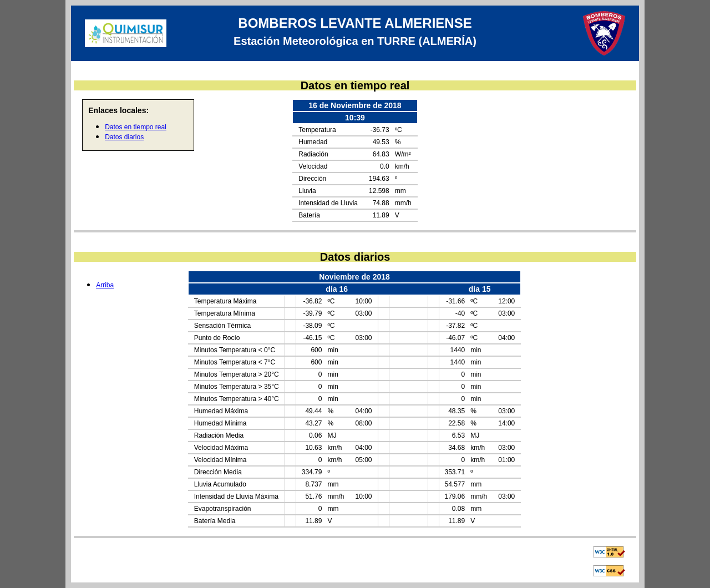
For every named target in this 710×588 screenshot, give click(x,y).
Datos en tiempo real (136, 127)
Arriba (105, 285)
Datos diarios (124, 137)
